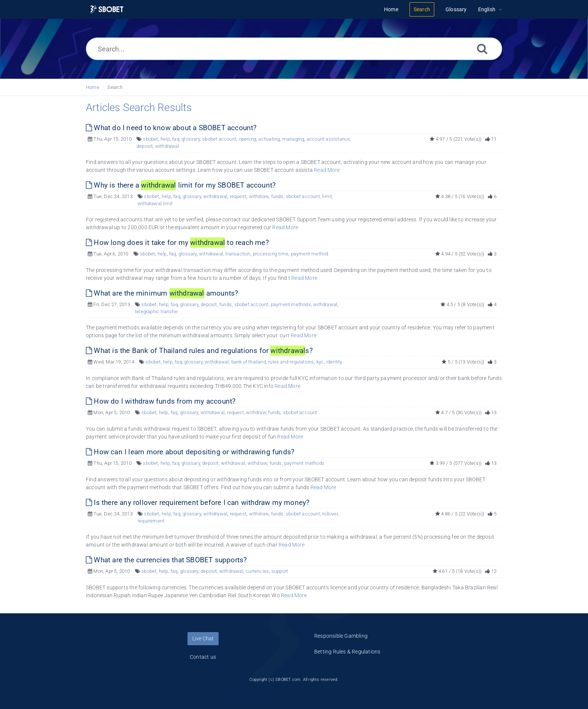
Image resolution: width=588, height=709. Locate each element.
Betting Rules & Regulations (347, 652)
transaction (238, 254)
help (165, 139)
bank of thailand (249, 362)
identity (334, 362)
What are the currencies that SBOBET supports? (166, 560)
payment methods (291, 304)
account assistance (328, 139)
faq (176, 139)
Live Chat (203, 638)
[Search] (482, 49)
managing (293, 139)
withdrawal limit (155, 204)
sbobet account (219, 139)
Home (93, 87)
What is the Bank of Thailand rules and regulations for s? (199, 351)
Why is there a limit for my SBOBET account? (181, 185)
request (238, 196)
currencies (257, 571)
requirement (151, 521)
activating (269, 139)
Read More (327, 170)
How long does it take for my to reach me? (177, 243)
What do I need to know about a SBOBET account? (171, 128)
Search (115, 87)
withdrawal (167, 146)
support (280, 571)
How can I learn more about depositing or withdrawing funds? (190, 452)
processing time (271, 254)
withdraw (259, 196)
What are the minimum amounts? (162, 293)
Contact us (203, 657)
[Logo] (107, 10)
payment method (310, 254)
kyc (320, 362)
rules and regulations (291, 362)
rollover (330, 514)
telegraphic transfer (156, 312)
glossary (191, 139)
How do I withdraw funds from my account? (161, 401)
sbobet (150, 139)
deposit (145, 146)
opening (247, 139)
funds (277, 196)
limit (327, 196)
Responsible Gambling (341, 636)
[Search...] (294, 49)
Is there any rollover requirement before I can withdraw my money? (198, 502)
